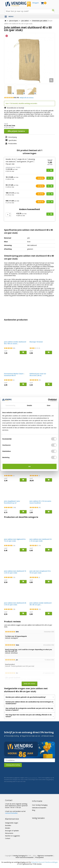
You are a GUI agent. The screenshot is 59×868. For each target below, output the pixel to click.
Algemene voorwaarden (45, 856)
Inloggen (36, 3)
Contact (8, 838)
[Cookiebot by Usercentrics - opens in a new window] (48, 400)
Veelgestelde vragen (12, 823)
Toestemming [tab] (10, 405)
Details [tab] (30, 405)
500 (50, 202)
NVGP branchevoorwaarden (25, 857)
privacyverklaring (33, 778)
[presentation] (19, 772)
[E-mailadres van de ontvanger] (30, 760)
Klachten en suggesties (13, 836)
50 (50, 186)
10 (50, 178)
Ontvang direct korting (13, 765)
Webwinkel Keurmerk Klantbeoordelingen (44, 862)
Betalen (8, 828)
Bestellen (8, 825)
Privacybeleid (39, 857)
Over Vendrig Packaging (40, 805)
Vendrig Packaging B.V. (20, 856)
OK (29, 466)
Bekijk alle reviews (29, 684)
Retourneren (9, 833)
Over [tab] (49, 405)
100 (50, 194)
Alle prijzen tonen (16, 131)
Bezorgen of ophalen (12, 831)
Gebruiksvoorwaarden (39, 808)
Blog (34, 810)
